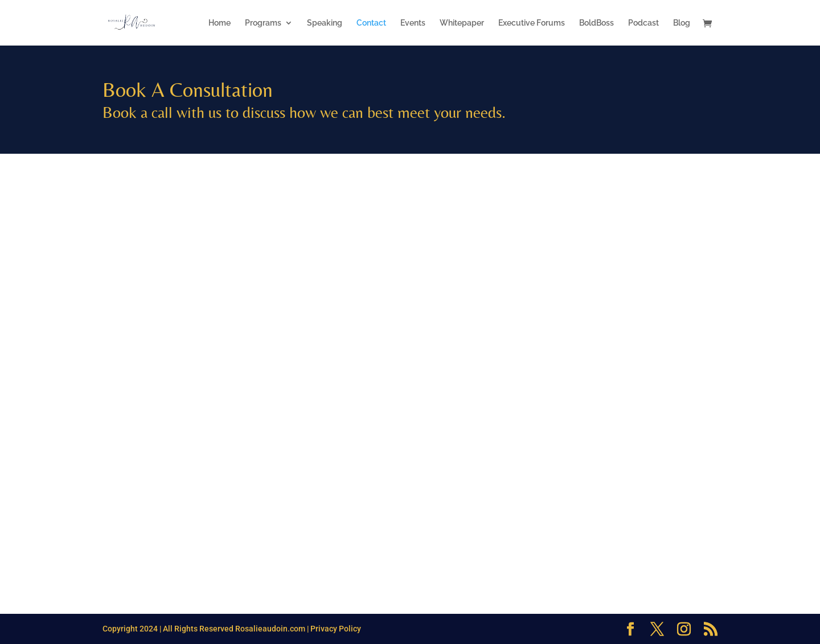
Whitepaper (462, 23)
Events (413, 23)
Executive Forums (532, 23)
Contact (371, 23)
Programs (263, 23)
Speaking (325, 23)
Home (220, 23)
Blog (682, 23)
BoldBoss (596, 23)
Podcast (643, 23)
